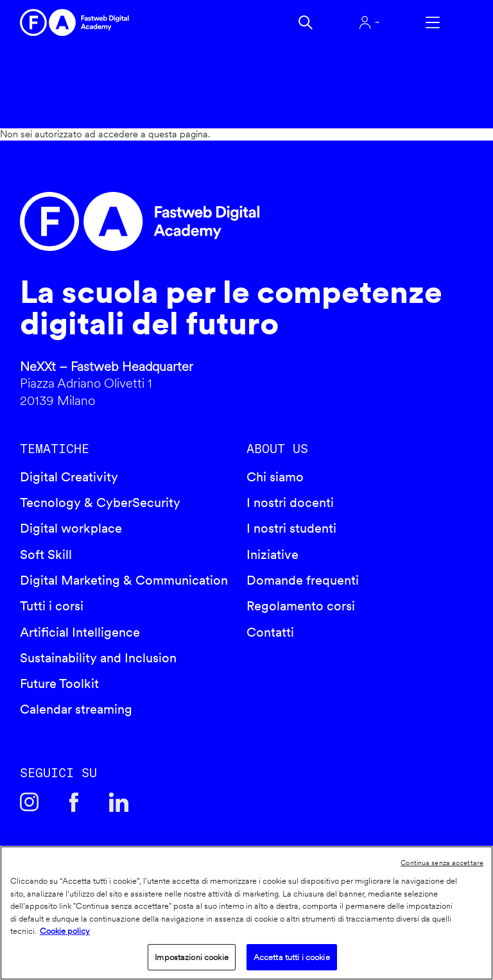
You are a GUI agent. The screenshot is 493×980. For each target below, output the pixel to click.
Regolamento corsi (301, 606)
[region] (246, 913)
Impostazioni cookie (191, 957)
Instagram (30, 802)
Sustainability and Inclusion (98, 658)
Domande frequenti (303, 580)
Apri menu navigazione (433, 22)
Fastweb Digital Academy (193, 221)
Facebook (74, 802)
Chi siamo (275, 477)
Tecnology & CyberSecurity (100, 503)
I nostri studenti (291, 528)
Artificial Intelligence (80, 632)
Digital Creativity (69, 477)
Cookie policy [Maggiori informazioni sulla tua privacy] (65, 931)
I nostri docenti (290, 503)
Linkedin (119, 802)
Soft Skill (46, 554)
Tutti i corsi (52, 606)
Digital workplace (71, 528)
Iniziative (272, 554)
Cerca (306, 22)
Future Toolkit (59, 683)
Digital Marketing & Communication (124, 580)
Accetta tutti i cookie (292, 957)
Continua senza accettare (442, 863)
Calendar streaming (76, 709)
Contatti (270, 632)
